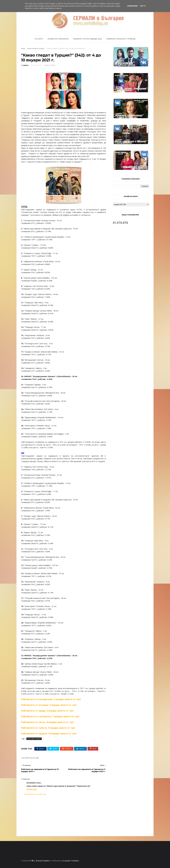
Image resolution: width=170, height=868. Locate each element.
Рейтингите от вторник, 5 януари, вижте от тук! (49, 705)
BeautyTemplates (43, 861)
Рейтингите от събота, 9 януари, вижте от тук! (48, 728)
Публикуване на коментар (35, 794)
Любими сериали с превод (121, 39)
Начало (39, 39)
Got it (143, 6)
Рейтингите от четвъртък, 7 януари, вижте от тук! (50, 716)
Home (23, 49)
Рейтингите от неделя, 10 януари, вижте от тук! (49, 734)
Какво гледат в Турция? (36, 49)
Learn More (132, 6)
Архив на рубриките (58, 39)
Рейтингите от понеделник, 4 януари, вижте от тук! (51, 699)
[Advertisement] (64, 816)
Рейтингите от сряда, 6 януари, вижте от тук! (47, 711)
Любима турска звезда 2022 (88, 39)
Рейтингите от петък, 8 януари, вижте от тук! (47, 722)
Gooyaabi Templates (71, 861)
